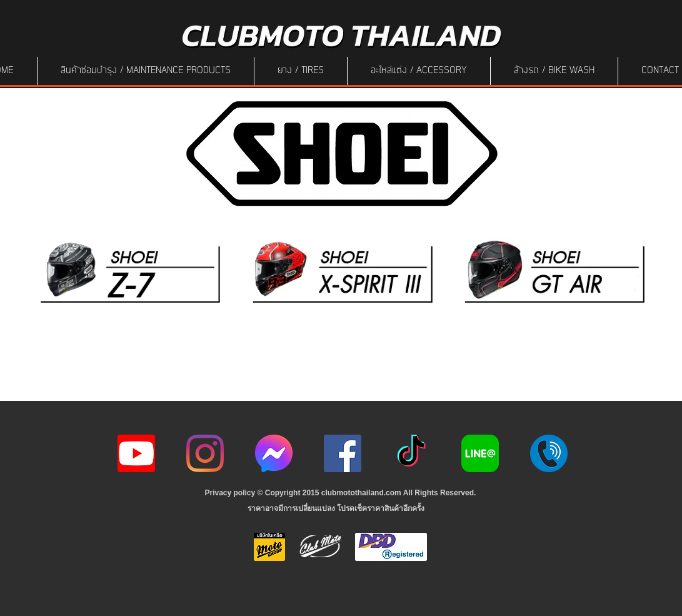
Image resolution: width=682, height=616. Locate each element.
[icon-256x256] (274, 453)
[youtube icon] (136, 453)
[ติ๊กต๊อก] (411, 453)
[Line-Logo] (480, 453)
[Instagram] (205, 453)
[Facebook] (343, 453)
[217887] (549, 453)
